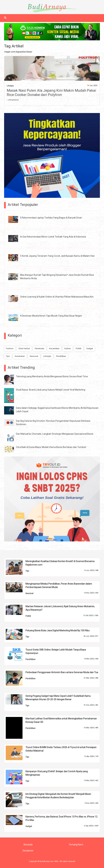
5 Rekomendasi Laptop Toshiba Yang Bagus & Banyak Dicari (51, 218)
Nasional (34, 356)
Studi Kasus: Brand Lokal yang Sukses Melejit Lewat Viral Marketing (51, 390)
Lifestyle (10, 86)
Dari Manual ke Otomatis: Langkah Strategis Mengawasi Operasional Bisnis (55, 434)
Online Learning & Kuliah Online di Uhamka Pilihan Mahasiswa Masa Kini (57, 297)
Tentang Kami (76, 845)
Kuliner (68, 348)
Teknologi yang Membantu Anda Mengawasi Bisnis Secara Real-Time (52, 376)
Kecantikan (54, 348)
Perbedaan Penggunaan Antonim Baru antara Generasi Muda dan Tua (62, 672)
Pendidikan (61, 356)
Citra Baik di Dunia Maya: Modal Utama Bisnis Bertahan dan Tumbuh (51, 447)
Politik (79, 348)
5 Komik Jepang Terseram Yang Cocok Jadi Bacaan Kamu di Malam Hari (57, 256)
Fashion (10, 348)
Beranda (28, 845)
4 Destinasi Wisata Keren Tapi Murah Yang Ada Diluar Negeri (51, 316)
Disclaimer (28, 851)
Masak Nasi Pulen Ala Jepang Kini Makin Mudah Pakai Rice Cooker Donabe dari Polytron (51, 93)
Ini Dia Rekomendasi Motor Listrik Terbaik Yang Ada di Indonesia (53, 237)
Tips (8, 356)
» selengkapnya (13, 100)
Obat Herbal (24, 348)
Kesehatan (20, 356)
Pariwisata (39, 348)
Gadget (90, 348)
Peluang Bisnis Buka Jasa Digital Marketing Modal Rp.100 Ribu (58, 630)
